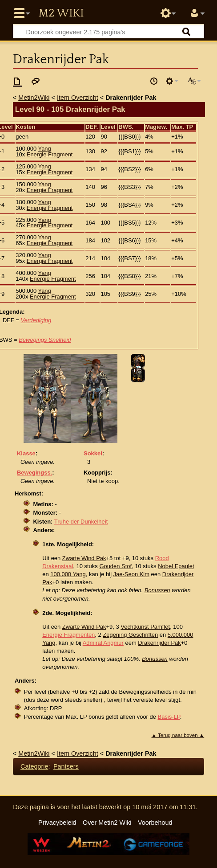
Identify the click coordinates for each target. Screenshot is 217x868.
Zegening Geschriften (130, 635)
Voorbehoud (155, 823)
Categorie (34, 766)
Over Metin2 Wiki (107, 823)
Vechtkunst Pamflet (145, 627)
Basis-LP (169, 717)
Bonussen (157, 590)
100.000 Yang (68, 574)
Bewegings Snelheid (45, 340)
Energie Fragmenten (68, 635)
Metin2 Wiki (61, 13)
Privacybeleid (57, 823)
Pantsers (66, 766)
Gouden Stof (115, 566)
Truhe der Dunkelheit (81, 522)
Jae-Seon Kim (131, 574)
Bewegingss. (34, 473)
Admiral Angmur (103, 643)
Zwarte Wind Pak (84, 558)
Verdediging (36, 320)
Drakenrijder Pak (159, 643)
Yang (44, 149)
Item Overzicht (78, 98)
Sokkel (93, 453)
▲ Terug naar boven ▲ (178, 735)
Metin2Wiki (34, 98)
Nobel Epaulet (176, 566)
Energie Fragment (50, 154)
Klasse (26, 453)
